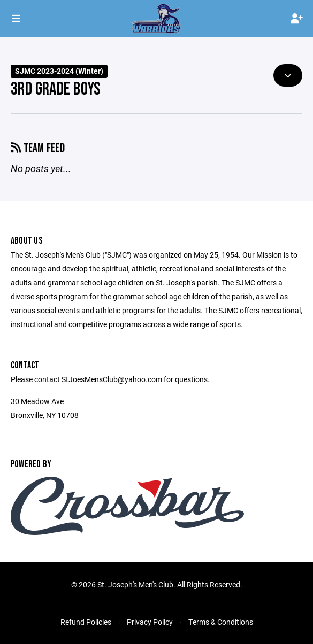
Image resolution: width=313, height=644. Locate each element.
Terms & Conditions (221, 622)
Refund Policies (86, 622)
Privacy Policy (150, 622)
